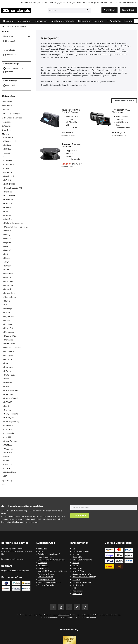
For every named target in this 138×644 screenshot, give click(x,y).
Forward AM (10, 293)
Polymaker (9, 367)
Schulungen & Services (12, 118)
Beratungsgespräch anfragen (63, 2)
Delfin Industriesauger (14, 223)
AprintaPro (9, 165)
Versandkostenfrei (29, 2)
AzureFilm (9, 172)
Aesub (7, 153)
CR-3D (7, 211)
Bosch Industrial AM (13, 188)
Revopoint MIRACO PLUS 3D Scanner (71, 111)
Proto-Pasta (10, 375)
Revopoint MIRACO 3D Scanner (121, 111)
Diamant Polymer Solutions (16, 227)
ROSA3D (8, 402)
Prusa (7, 379)
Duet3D (8, 250)
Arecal (7, 168)
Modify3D (8, 355)
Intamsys (8, 309)
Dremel (7, 239)
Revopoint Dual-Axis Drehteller (71, 145)
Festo (7, 270)
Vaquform (9, 449)
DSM (6, 246)
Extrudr (7, 266)
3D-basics (9, 137)
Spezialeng (7, 481)
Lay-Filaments (10, 316)
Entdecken (7, 126)
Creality (8, 215)
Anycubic (8, 161)
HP (6, 476)
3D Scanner (11, 55)
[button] (124, 101)
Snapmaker (9, 425)
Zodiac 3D (9, 464)
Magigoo (8, 324)
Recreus (8, 387)
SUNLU (7, 437)
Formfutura (9, 285)
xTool (7, 461)
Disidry (7, 235)
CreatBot (8, 219)
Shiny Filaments (11, 414)
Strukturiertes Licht (14, 68)
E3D (6, 254)
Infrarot (9, 72)
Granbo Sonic (10, 297)
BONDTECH (10, 184)
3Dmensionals (10, 141)
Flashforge (9, 281)
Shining (7, 410)
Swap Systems (11, 441)
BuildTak (8, 192)
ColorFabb (9, 200)
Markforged (9, 332)
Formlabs (8, 289)
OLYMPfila (9, 359)
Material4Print (10, 336)
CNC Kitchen (10, 196)
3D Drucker (7, 102)
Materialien (7, 106)
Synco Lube (9, 433)
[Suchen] (88, 11)
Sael (4, 485)
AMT (6, 157)
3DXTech (8, 149)
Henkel (7, 301)
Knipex (7, 313)
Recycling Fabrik (11, 390)
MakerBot (9, 328)
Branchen (6, 130)
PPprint (7, 371)
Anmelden (109, 10)
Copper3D (9, 203)
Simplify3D (9, 418)
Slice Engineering (12, 422)
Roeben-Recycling (12, 398)
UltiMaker (8, 445)
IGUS (7, 305)
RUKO (7, 406)
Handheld (10, 85)
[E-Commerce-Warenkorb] (128, 10)
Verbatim (8, 453)
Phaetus (8, 363)
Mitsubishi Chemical (13, 348)
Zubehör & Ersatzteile (11, 114)
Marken (11, 26)
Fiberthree (9, 274)
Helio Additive (10, 472)
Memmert (8, 340)
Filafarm (8, 277)
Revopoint (11, 41)
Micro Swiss (10, 344)
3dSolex (8, 145)
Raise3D (8, 383)
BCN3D (8, 180)
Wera (7, 457)
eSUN (7, 262)
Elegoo (7, 258)
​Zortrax (7, 468)
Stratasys (8, 429)
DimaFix (8, 231)
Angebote (6, 122)
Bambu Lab (9, 176)
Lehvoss (8, 320)
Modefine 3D (10, 351)
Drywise (8, 242)
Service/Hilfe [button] (129, 2)
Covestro (8, 207)
